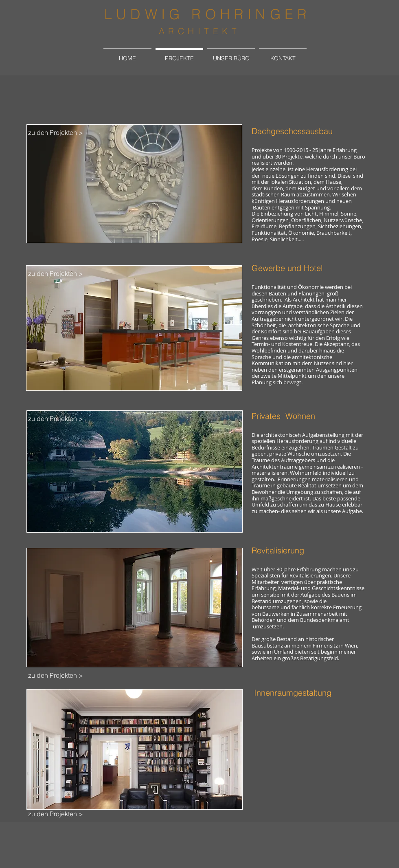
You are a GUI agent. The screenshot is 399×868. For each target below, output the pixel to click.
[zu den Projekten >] (55, 132)
